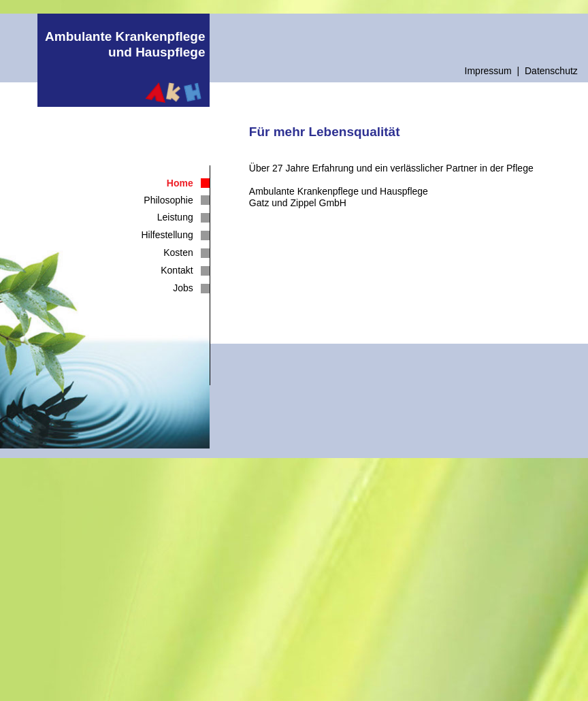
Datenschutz (551, 71)
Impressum (488, 71)
